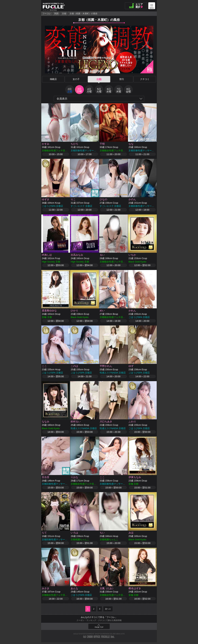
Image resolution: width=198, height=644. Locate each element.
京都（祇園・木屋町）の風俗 (84, 14)
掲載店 (53, 79)
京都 (64, 14)
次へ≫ (108, 611)
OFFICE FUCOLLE (102, 639)
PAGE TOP (99, 629)
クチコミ (145, 79)
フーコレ (47, 14)
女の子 (76, 79)
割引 (122, 79)
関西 (56, 14)
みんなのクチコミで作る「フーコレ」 (99, 619)
